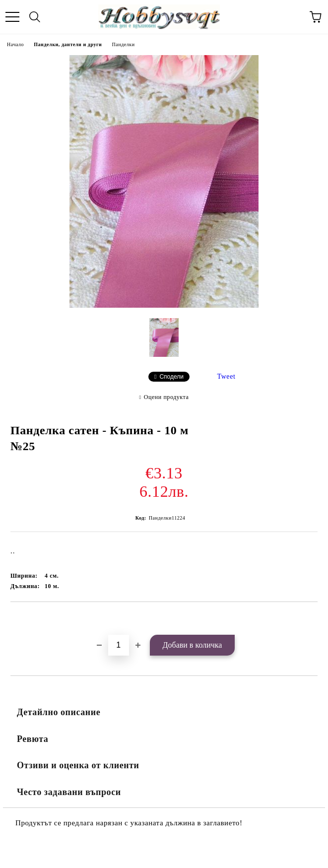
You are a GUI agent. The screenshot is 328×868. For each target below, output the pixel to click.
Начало (15, 44)
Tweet (227, 376)
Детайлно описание (59, 712)
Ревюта (33, 739)
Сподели (171, 377)
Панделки (123, 44)
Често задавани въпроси (69, 792)
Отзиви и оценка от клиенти (78, 765)
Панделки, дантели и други (68, 44)
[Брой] (119, 645)
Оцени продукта (166, 397)
